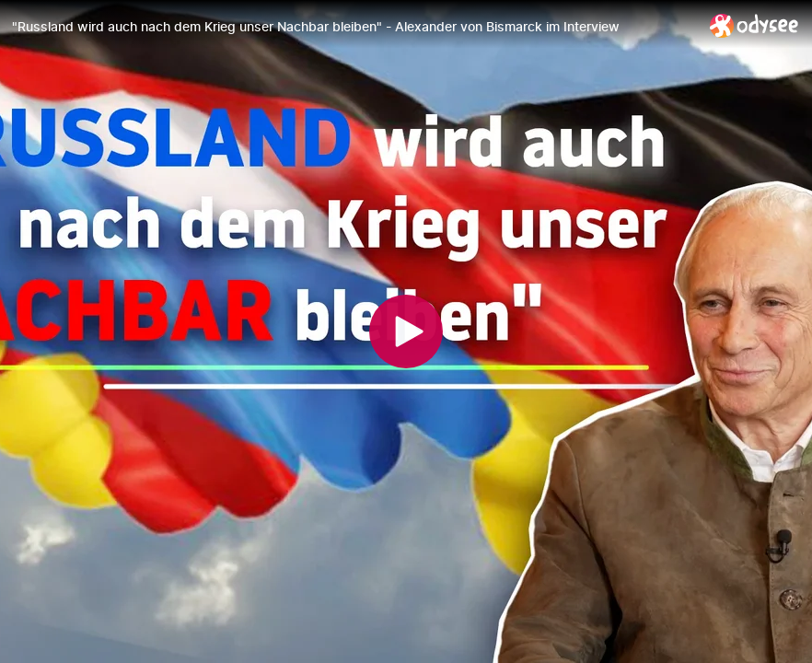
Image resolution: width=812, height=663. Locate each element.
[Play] (406, 331)
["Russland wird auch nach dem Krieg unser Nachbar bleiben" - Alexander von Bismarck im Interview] (354, 27)
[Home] (754, 25)
